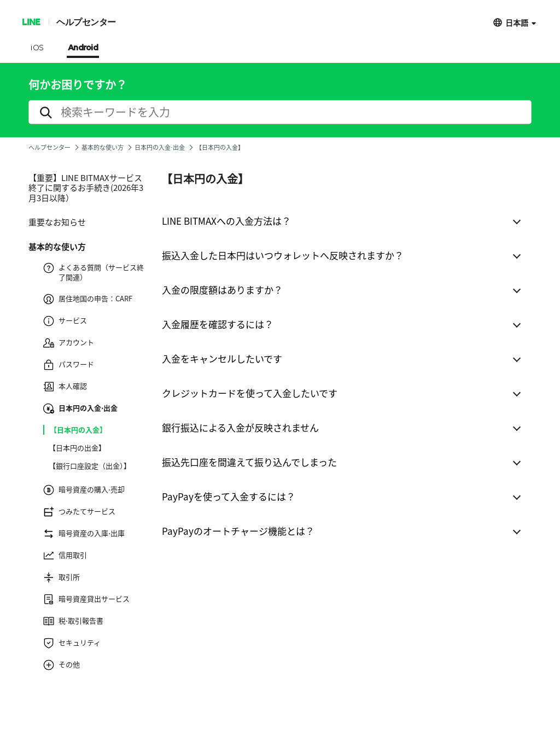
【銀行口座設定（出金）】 (90, 466)
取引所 (62, 577)
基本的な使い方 (103, 147)
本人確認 (65, 387)
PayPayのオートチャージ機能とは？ (238, 531)
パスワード (69, 365)
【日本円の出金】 (77, 448)
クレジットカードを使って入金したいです (250, 393)
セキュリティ (72, 643)
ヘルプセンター (86, 22)
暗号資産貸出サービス (86, 599)
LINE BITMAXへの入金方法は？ (226, 221)
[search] (280, 112)
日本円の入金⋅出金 (160, 147)
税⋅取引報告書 (73, 621)
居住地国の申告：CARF (88, 299)
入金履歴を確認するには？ (218, 324)
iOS (37, 48)
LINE (31, 22)
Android (83, 48)
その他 (62, 665)
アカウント (69, 343)
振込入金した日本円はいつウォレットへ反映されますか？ (283, 255)
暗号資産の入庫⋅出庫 (84, 534)
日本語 (517, 22)
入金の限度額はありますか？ (222, 290)
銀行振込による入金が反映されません (240, 427)
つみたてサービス (79, 512)
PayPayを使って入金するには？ (229, 496)
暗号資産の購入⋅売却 (84, 490)
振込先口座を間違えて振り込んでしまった (249, 462)
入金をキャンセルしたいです (222, 358)
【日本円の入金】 (78, 430)
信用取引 (65, 556)
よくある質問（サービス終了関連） (94, 272)
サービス (65, 321)
